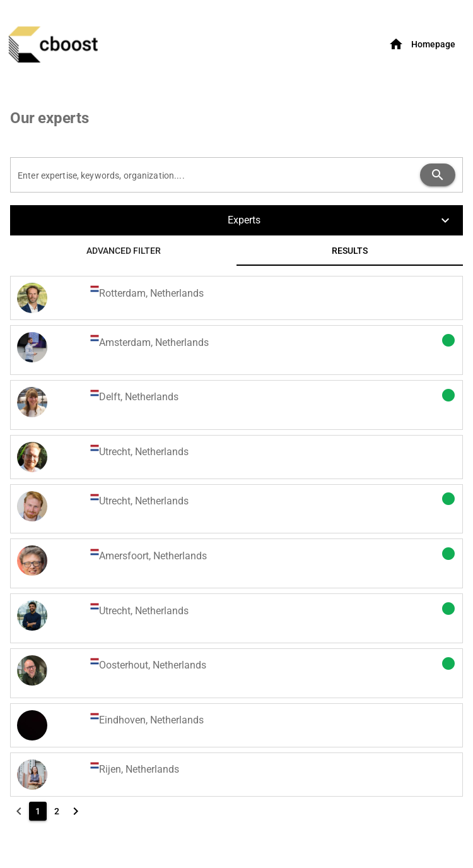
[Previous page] (19, 811)
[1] (38, 811)
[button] (237, 220)
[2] (57, 811)
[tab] (123, 251)
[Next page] (76, 811)
